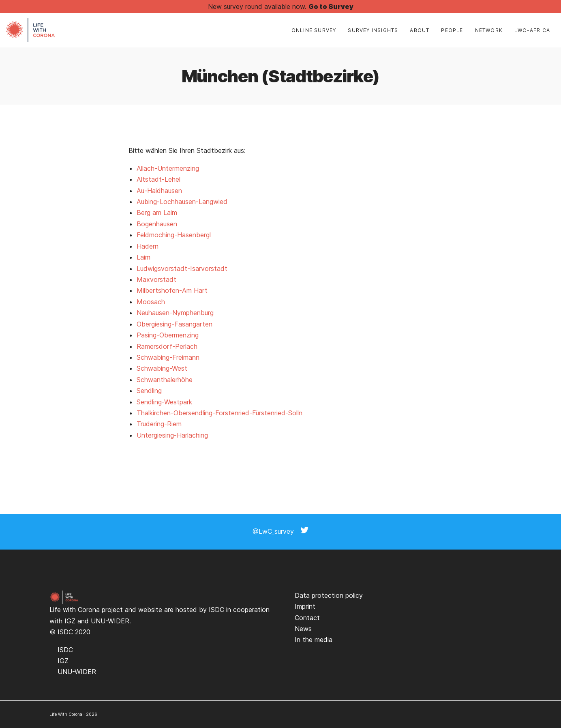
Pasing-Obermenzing (168, 335)
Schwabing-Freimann (168, 357)
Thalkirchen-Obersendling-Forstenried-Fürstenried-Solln (219, 413)
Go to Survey (331, 6)
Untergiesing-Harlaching (172, 435)
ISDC (216, 610)
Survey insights (373, 30)
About (420, 30)
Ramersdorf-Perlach (167, 346)
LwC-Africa (532, 30)
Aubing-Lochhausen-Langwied (182, 202)
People (452, 30)
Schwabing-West (162, 368)
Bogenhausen (157, 224)
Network (489, 30)
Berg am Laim (157, 213)
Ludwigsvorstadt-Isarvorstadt (182, 268)
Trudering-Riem (159, 424)
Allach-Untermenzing (168, 168)
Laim (143, 257)
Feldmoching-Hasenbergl (174, 235)
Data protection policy (329, 595)
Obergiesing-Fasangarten (175, 324)
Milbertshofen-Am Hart (172, 290)
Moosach (151, 302)
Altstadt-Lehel (158, 179)
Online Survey (314, 30)
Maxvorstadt (156, 279)
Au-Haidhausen (159, 191)
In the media (314, 640)
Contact (307, 618)
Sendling (149, 391)
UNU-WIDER (110, 621)
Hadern (148, 246)
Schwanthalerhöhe (165, 380)
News (303, 629)
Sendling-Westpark (164, 402)
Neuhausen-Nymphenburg (175, 313)
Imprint (305, 606)
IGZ (70, 621)
